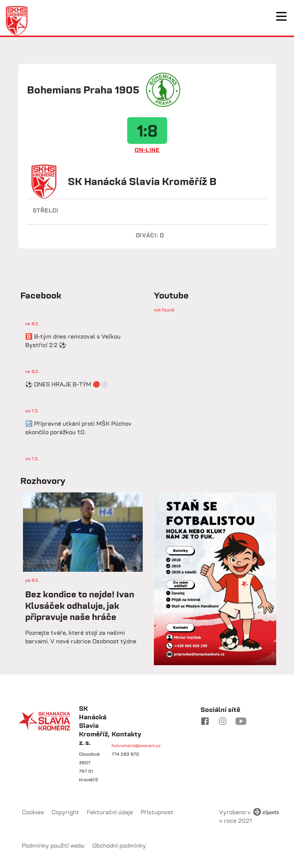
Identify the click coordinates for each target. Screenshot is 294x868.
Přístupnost (157, 812)
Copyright (65, 812)
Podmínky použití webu (53, 845)
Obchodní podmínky (119, 845)
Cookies (33, 812)
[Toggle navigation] (281, 16)
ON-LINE (147, 150)
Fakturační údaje (110, 812)
